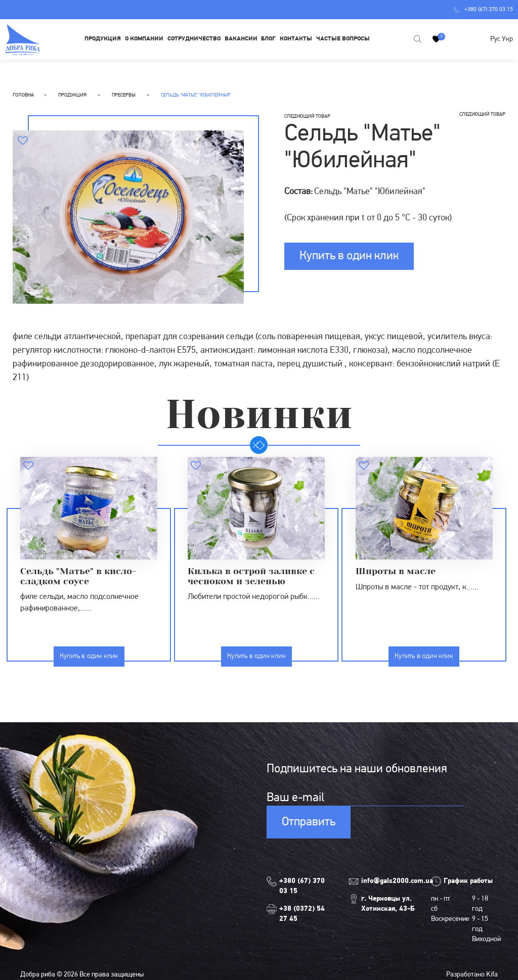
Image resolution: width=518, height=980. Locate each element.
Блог (268, 39)
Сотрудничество (194, 39)
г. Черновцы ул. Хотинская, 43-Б (388, 904)
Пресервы (124, 95)
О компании (144, 39)
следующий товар (307, 116)
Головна (23, 95)
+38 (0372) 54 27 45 (302, 914)
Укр (507, 39)
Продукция (103, 39)
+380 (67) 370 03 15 (483, 10)
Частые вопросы (343, 39)
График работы (468, 881)
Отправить (309, 822)
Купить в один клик (349, 256)
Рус (495, 39)
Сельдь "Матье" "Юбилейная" (196, 95)
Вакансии (241, 39)
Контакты (296, 39)
